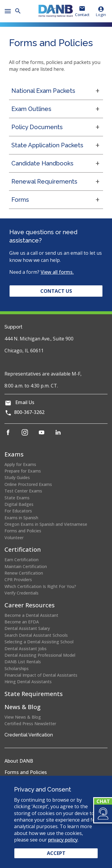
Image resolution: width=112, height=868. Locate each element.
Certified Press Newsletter (30, 724)
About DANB (19, 761)
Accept (56, 853)
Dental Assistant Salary (27, 628)
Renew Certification (24, 573)
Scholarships (17, 668)
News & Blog (23, 707)
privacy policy (63, 840)
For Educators (18, 511)
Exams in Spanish (21, 518)
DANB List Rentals (23, 662)
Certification (23, 549)
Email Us (25, 402)
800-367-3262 (29, 412)
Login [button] (101, 11)
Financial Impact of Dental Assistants (41, 675)
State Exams (17, 498)
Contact (82, 15)
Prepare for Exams (23, 471)
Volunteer (14, 538)
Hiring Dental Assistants (28, 682)
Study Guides (17, 477)
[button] (103, 814)
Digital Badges (19, 504)
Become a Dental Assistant (31, 615)
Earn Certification (22, 560)
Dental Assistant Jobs (26, 649)
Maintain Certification (26, 566)
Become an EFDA (22, 622)
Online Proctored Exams (28, 484)
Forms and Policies (23, 531)
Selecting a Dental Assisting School (39, 642)
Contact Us (56, 291)
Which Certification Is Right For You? (40, 586)
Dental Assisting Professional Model (40, 655)
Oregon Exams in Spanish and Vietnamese (46, 524)
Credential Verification (29, 735)
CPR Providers (18, 580)
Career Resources (30, 605)
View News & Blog (23, 717)
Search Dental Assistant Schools (36, 635)
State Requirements (34, 694)
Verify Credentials (22, 593)
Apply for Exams (20, 464)
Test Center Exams (23, 491)
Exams (14, 454)
